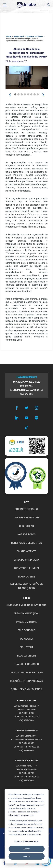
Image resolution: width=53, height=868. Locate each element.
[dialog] (26, 826)
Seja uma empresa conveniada (26, 605)
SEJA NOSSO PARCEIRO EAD (26, 673)
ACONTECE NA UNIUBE (26, 568)
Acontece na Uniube (35, 36)
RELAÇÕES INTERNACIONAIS (26, 681)
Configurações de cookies (26, 841)
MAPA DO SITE (26, 577)
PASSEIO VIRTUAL (26, 622)
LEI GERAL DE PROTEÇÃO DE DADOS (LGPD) (26, 586)
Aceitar (27, 849)
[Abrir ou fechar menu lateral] (5, 5)
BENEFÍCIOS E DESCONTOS (26, 543)
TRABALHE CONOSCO (26, 664)
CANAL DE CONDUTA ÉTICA (26, 689)
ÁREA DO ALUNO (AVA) (27, 613)
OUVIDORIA (26, 639)
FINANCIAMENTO (27, 551)
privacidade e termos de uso (21, 815)
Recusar (26, 856)
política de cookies (17, 812)
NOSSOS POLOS (26, 534)
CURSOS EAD (26, 526)
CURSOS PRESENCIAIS (26, 518)
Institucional (19, 36)
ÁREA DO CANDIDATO (26, 560)
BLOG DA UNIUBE (26, 656)
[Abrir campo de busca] (48, 5)
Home (9, 36)
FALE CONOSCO (26, 630)
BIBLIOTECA (26, 647)
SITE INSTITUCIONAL (26, 509)
